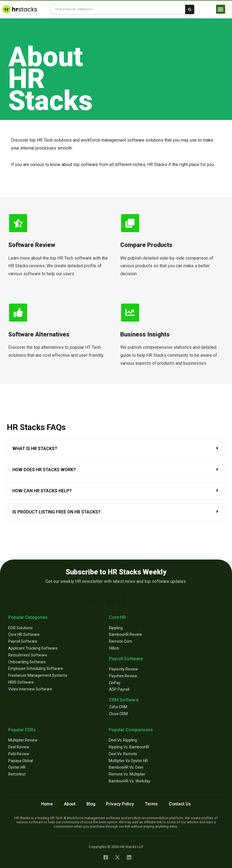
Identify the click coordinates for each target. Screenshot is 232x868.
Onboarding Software (27, 662)
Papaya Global (21, 761)
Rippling (116, 628)
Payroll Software (23, 641)
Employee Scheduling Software (36, 668)
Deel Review (19, 747)
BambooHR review (126, 634)
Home (46, 804)
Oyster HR (17, 767)
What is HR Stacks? (35, 449)
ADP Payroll (119, 689)
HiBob (114, 648)
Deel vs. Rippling (123, 740)
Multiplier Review (23, 740)
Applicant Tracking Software (33, 648)
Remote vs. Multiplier (127, 774)
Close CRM (118, 714)
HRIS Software (21, 682)
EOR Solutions (20, 628)
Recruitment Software (28, 655)
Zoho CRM (118, 707)
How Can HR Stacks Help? (42, 491)
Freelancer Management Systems (38, 675)
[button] (221, 9)
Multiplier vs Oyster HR (128, 761)
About (69, 804)
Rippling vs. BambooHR (129, 747)
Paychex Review (123, 676)
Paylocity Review (124, 669)
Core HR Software (24, 634)
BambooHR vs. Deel (126, 767)
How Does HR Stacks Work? (44, 470)
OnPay (115, 683)
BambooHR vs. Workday (130, 781)
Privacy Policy (120, 804)
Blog (91, 804)
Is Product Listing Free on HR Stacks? (56, 512)
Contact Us (181, 804)
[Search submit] (190, 9)
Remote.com (121, 641)
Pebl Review (19, 754)
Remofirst (17, 774)
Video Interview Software (30, 689)
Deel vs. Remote (123, 754)
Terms (152, 804)
